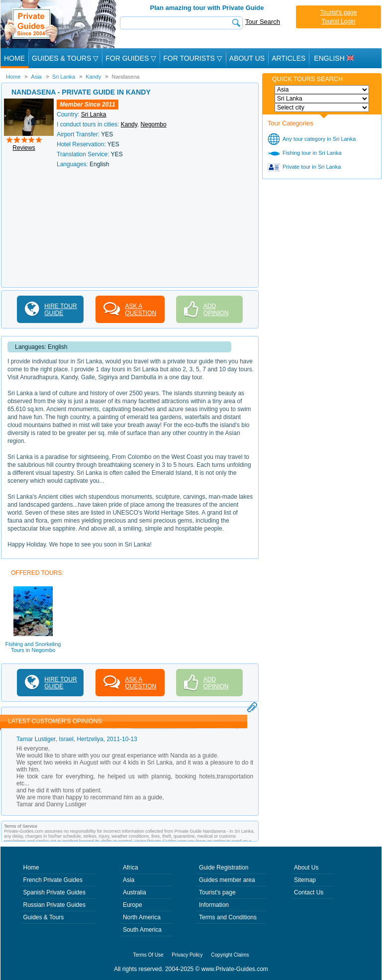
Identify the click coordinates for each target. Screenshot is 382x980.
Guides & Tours (44, 917)
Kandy (129, 124)
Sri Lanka (94, 114)
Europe (133, 905)
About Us (247, 58)
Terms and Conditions (228, 917)
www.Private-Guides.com (235, 969)
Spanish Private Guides (54, 892)
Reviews (24, 148)
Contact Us (309, 892)
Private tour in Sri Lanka (312, 167)
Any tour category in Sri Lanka (319, 139)
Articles (288, 58)
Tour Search (263, 22)
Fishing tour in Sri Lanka (312, 153)
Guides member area (227, 880)
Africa (131, 868)
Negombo (154, 124)
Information (214, 905)
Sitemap (305, 880)
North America (142, 917)
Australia (135, 892)
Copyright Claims (230, 955)
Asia (129, 880)
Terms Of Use (148, 955)
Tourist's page (339, 12)
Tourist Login (338, 21)
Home (14, 58)
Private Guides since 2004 (59, 24)
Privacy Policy (187, 955)
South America (142, 930)
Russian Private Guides (54, 905)
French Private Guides (53, 880)
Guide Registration (224, 868)
